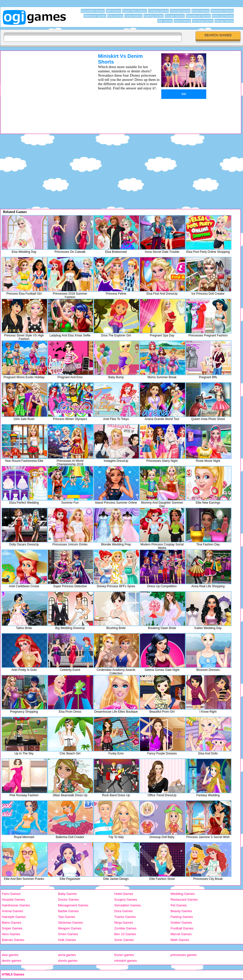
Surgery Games (126, 900)
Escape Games (175, 16)
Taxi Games (67, 917)
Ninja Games (124, 923)
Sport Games (182, 21)
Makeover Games (95, 16)
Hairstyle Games (14, 917)
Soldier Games (181, 923)
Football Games (182, 928)
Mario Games (11, 923)
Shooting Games (203, 21)
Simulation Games (127, 905)
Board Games (200, 11)
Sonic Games (124, 940)
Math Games (180, 940)
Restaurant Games (184, 900)
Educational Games (198, 16)
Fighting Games (154, 16)
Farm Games (11, 894)
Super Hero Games (135, 11)
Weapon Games (70, 928)
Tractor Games (125, 917)
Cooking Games (158, 11)
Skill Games (114, 11)
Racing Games (224, 21)
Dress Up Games (223, 16)
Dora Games (123, 911)
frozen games (124, 955)
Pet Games (179, 905)
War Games (165, 21)
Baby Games (67, 894)
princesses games (184, 955)
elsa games (10, 955)
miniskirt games (125, 961)
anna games (67, 955)
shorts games (68, 961)
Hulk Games (67, 940)
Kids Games (115, 16)
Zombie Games (125, 928)
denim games (11, 961)
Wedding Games (183, 894)
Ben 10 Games (125, 934)
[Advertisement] (43, 88)
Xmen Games (68, 934)
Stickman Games (70, 923)
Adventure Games (222, 11)
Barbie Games (68, 911)
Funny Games (133, 16)
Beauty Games (181, 911)
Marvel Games (181, 934)
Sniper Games (12, 928)
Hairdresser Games (16, 905)
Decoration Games (93, 11)
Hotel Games (124, 894)
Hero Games (11, 934)
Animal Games (12, 911)
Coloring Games (180, 11)
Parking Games (182, 917)
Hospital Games (13, 900)
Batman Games (13, 940)
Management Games (73, 905)
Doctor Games (68, 900)
